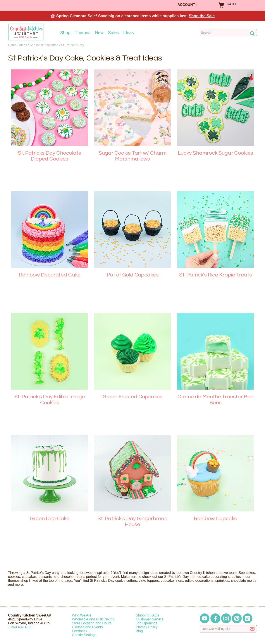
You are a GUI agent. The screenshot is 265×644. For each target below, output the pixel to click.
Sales (114, 33)
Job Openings (147, 623)
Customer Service (150, 619)
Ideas (129, 33)
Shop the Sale (202, 16)
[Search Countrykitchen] (228, 33)
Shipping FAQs (147, 615)
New (99, 33)
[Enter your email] (228, 629)
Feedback (80, 631)
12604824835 (20, 627)
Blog (139, 631)
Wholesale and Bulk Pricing (93, 619)
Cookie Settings (84, 635)
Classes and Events (87, 627)
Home (12, 45)
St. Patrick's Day (73, 45)
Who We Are (82, 615)
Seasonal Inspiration (44, 45)
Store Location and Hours (92, 623)
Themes (83, 33)
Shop (65, 33)
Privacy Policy (147, 627)
